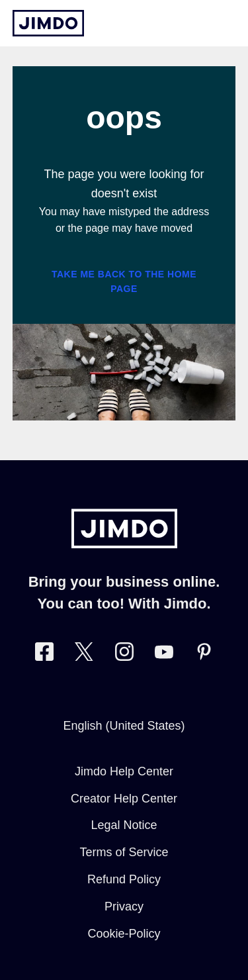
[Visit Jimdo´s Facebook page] (44, 655)
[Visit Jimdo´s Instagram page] (124, 655)
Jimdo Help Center (124, 771)
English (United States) (124, 726)
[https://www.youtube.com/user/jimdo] (164, 655)
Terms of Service (124, 852)
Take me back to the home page (124, 281)
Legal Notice (124, 825)
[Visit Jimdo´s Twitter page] (84, 655)
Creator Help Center (124, 799)
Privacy (124, 906)
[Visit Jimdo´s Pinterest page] (204, 655)
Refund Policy (124, 879)
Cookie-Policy (124, 934)
